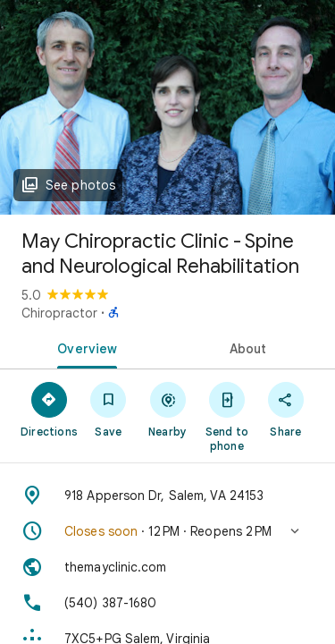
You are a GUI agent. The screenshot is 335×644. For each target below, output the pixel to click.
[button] (167, 531)
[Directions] (49, 409)
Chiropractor (59, 313)
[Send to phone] (227, 416)
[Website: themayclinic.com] (167, 567)
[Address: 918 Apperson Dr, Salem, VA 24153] (167, 496)
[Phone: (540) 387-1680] (167, 603)
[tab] (84, 347)
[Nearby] (167, 409)
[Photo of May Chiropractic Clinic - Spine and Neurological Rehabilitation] (167, 107)
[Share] (286, 409)
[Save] (108, 409)
